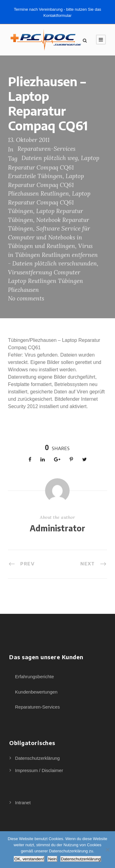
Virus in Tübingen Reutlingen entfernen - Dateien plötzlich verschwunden (53, 255)
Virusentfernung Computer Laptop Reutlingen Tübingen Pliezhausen (46, 281)
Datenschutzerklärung (37, 758)
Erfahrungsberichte (34, 677)
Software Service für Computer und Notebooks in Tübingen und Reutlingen (49, 237)
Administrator (57, 528)
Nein (52, 859)
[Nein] (107, 850)
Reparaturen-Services (46, 149)
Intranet (23, 803)
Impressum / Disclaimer (39, 770)
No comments (26, 298)
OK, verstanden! (29, 859)
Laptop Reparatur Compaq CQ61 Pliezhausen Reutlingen (46, 185)
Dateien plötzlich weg (50, 158)
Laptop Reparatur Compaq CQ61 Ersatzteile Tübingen (54, 167)
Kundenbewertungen (36, 692)
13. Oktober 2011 (29, 140)
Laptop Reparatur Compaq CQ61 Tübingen (49, 202)
